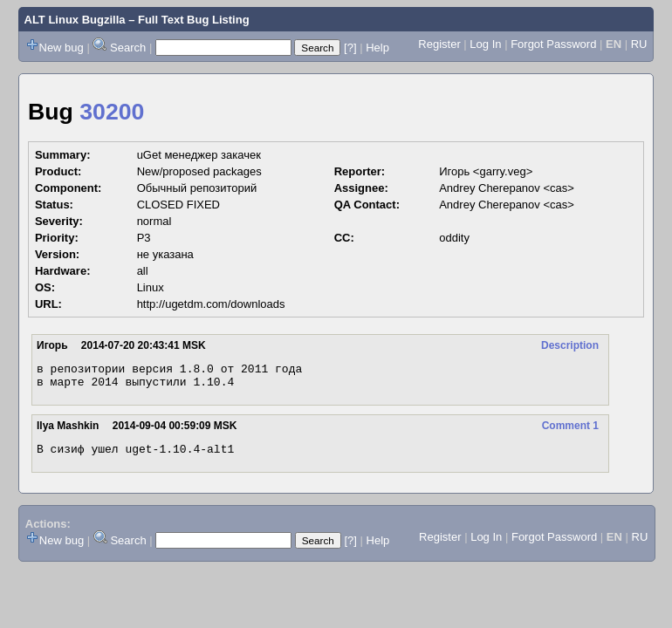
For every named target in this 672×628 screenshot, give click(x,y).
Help (377, 48)
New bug (62, 48)
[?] (350, 48)
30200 (112, 112)
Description (570, 345)
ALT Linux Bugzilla (75, 20)
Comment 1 (570, 431)
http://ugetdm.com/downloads (211, 304)
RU (639, 44)
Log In (485, 44)
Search (128, 48)
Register (439, 44)
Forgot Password (553, 44)
